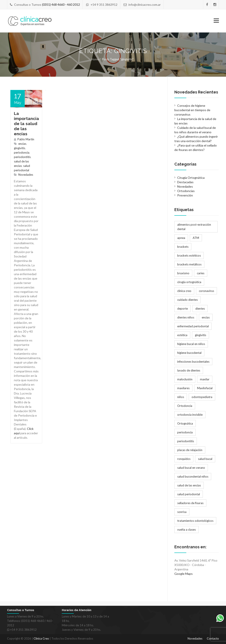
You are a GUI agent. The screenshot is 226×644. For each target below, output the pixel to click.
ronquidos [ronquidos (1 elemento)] (184, 459)
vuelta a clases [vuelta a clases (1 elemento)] (186, 530)
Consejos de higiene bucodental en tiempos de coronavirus (192, 110)
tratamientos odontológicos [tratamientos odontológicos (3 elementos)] (195, 521)
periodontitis (22, 157)
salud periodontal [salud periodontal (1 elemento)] (189, 494)
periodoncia (22, 152)
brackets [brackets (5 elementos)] (183, 247)
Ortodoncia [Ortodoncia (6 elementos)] (185, 406)
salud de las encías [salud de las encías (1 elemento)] (189, 485)
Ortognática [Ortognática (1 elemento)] (185, 423)
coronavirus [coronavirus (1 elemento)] (206, 291)
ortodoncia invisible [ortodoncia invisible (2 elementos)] (190, 415)
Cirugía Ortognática (191, 178)
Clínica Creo (41, 638)
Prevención (185, 195)
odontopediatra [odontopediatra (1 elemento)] (202, 397)
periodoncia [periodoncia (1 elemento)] (185, 432)
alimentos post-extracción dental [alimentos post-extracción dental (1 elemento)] (194, 227)
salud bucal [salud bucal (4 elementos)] (205, 459)
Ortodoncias (186, 191)
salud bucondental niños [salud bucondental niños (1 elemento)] (193, 476)
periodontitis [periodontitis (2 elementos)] (186, 441)
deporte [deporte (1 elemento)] (183, 309)
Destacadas (185, 182)
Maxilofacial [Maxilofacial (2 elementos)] (205, 388)
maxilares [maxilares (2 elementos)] (183, 388)
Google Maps (184, 574)
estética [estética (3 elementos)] (182, 335)
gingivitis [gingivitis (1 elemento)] (201, 335)
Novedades (26, 175)
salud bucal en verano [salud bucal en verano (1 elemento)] (191, 468)
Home (95, 59)
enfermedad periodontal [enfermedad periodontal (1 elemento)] (193, 326)
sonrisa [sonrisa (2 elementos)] (182, 512)
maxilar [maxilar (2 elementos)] (205, 379)
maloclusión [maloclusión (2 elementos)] (185, 379)
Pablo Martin (26, 139)
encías (22, 144)
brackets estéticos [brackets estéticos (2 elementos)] (189, 255)
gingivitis (20, 148)
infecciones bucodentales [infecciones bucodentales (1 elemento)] (193, 362)
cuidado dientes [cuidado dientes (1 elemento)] (187, 300)
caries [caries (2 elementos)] (201, 273)
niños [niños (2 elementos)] (181, 397)
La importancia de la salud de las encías (26, 124)
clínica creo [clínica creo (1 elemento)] (184, 291)
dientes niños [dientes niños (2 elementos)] (186, 317)
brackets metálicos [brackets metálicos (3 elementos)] (189, 264)
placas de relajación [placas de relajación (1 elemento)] (190, 450)
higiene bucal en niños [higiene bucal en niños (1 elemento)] (191, 344)
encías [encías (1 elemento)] (206, 317)
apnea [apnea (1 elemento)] (181, 238)
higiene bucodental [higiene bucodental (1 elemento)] (189, 353)
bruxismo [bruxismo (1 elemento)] (183, 273)
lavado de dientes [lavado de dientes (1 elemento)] (189, 370)
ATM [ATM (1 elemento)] (196, 238)
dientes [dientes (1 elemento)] (200, 309)
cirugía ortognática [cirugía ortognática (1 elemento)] (189, 282)
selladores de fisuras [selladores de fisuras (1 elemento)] (190, 503)
